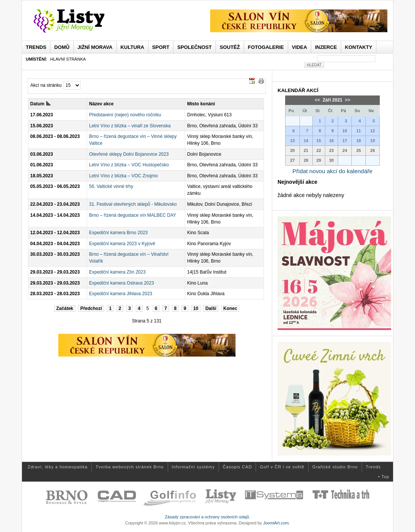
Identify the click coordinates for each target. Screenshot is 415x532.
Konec (230, 308)
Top (385, 477)
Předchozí (91, 308)
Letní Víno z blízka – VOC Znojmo (123, 176)
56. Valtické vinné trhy (111, 186)
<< (318, 100)
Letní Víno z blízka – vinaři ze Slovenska (130, 126)
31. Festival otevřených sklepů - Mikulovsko (133, 204)
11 (359, 131)
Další (211, 308)
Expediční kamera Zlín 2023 (117, 272)
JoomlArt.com (276, 523)
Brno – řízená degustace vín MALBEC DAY (133, 215)
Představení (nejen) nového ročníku (125, 115)
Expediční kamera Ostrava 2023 (121, 283)
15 (319, 141)
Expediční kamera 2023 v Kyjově (122, 244)
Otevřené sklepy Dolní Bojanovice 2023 (129, 154)
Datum (41, 104)
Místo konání (201, 104)
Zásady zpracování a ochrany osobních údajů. (207, 517)
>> (347, 100)
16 (331, 141)
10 (196, 308)
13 (292, 141)
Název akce (101, 104)
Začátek (65, 308)
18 (359, 141)
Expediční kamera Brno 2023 (118, 233)
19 (373, 141)
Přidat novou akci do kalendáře (332, 171)
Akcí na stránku (46, 85)
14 (306, 141)
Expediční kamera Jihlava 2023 (121, 294)
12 (373, 131)
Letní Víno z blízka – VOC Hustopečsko (129, 165)
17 (345, 141)
